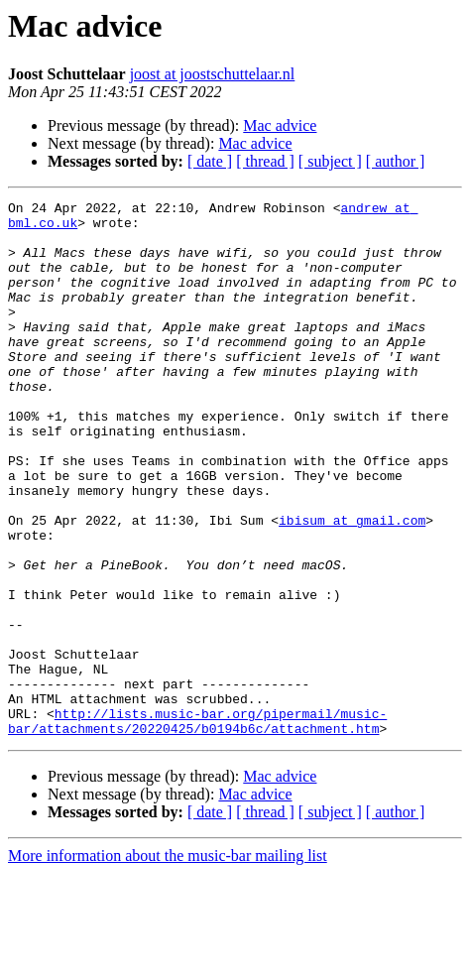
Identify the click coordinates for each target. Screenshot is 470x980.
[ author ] (396, 161)
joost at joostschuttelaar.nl (213, 74)
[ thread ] (265, 161)
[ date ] (210, 161)
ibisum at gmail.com (352, 585)
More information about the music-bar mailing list (168, 963)
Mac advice (280, 125)
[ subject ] (330, 161)
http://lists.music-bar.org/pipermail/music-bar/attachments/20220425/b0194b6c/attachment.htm (197, 826)
